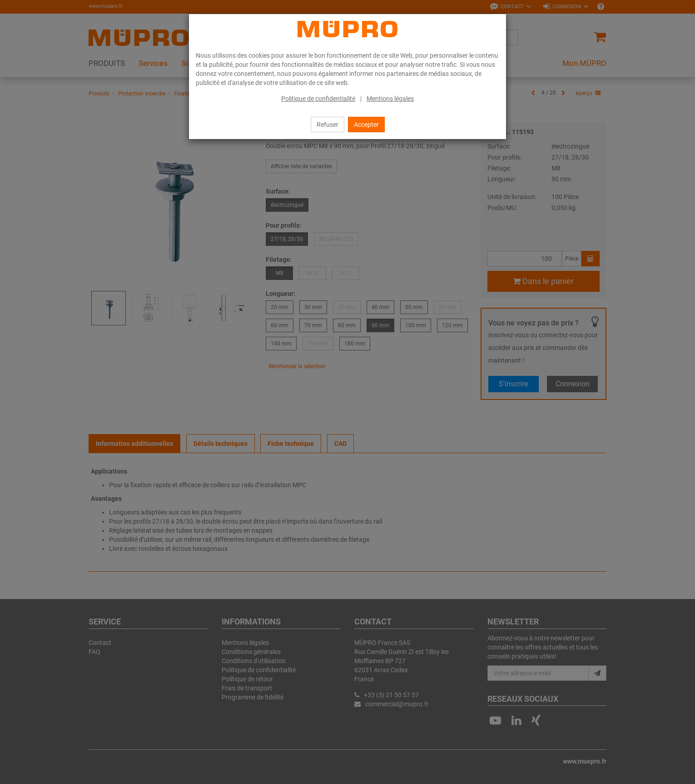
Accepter (366, 125)
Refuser (328, 125)
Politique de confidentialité (318, 99)
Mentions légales (390, 99)
